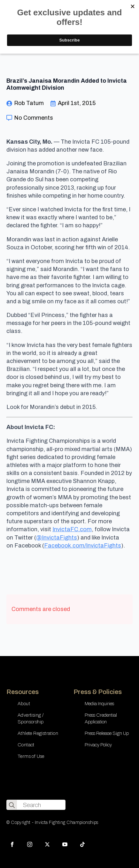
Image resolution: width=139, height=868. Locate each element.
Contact (26, 745)
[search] (12, 805)
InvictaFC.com (72, 529)
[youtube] (65, 844)
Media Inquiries (99, 704)
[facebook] (12, 844)
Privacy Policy (98, 745)
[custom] (82, 844)
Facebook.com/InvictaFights (83, 546)
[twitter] (47, 844)
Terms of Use (31, 756)
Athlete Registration (38, 733)
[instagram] (30, 844)
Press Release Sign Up (107, 733)
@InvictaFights (57, 538)
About (24, 704)
